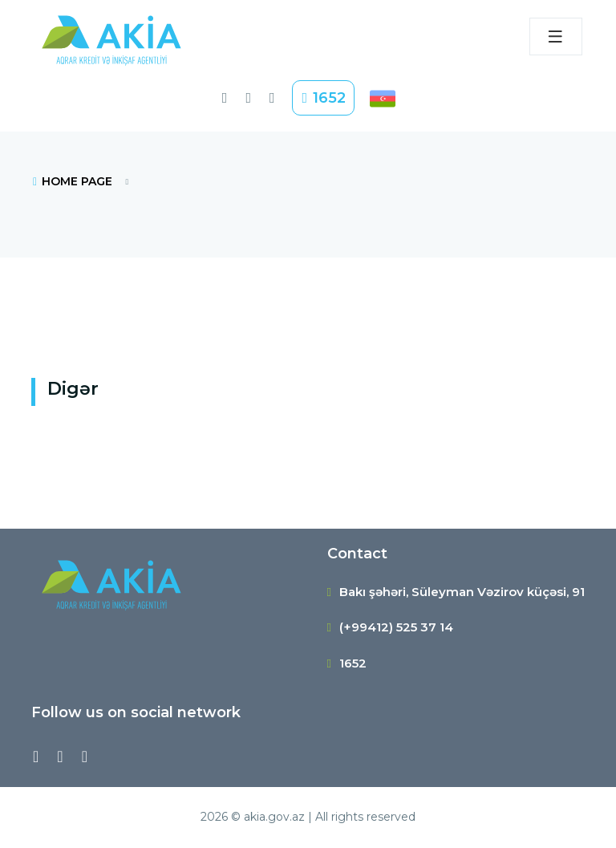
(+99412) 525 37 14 (396, 627)
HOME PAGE (72, 181)
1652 (324, 98)
